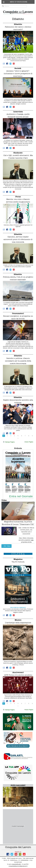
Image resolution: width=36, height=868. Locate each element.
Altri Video (7, 546)
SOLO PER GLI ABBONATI (18, 607)
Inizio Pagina (29, 442)
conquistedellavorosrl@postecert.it (18, 866)
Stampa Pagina (9, 442)
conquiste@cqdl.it (16, 864)
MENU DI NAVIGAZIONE (19, 2)
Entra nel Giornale (21, 496)
